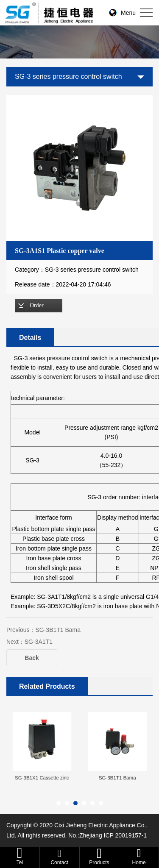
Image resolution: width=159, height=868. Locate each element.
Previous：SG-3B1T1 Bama (43, 630)
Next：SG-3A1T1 (29, 642)
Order (37, 305)
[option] (82, 168)
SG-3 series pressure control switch (68, 77)
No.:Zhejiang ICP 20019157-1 (107, 835)
